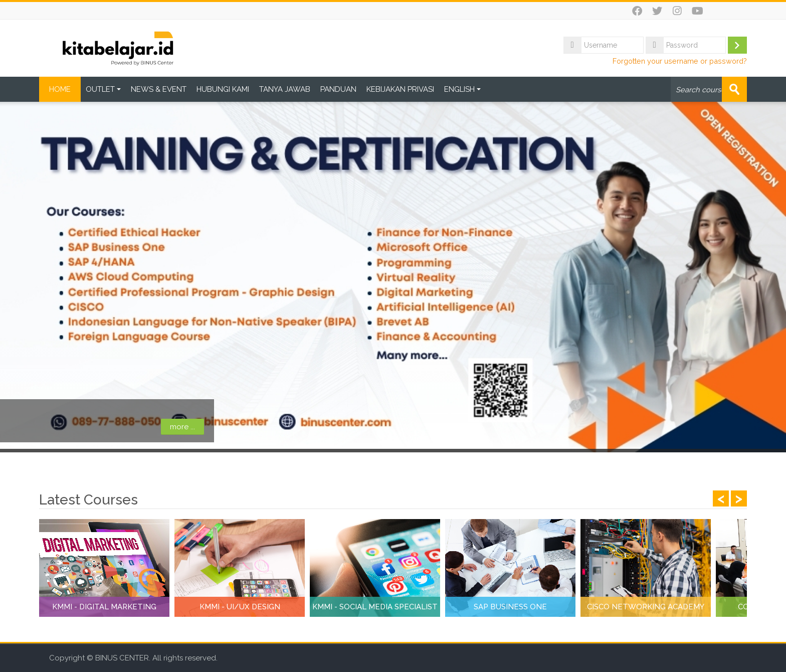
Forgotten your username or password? (680, 61)
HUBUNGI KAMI (223, 89)
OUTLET (103, 89)
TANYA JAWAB (285, 89)
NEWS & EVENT (159, 89)
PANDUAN (338, 89)
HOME (60, 89)
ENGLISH (462, 89)
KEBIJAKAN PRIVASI (400, 89)
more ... (96, 427)
